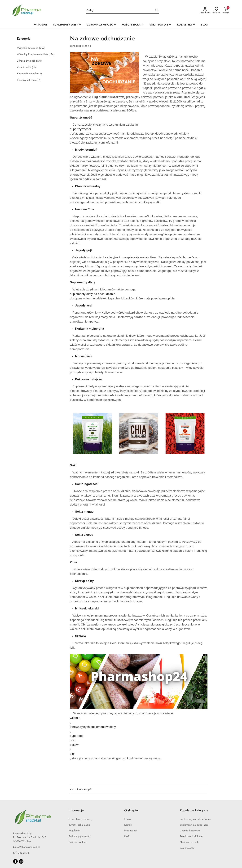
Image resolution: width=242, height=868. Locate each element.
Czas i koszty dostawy (81, 819)
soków (74, 745)
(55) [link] (34, 67)
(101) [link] (39, 61)
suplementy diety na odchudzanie (93, 294)
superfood (77, 736)
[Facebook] (15, 861)
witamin (75, 718)
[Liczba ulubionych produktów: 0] (216, 10)
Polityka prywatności (80, 836)
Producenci (131, 831)
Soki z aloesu (187, 848)
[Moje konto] (205, 10)
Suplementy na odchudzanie (195, 819)
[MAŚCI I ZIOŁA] (133, 25)
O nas (128, 819)
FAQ (127, 836)
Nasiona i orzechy (190, 842)
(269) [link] (42, 48)
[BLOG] (205, 25)
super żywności (80, 129)
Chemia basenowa (190, 831)
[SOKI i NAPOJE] (160, 25)
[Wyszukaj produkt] (123, 10)
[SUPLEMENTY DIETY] (67, 25)
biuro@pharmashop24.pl (26, 847)
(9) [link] (41, 74)
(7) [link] (39, 80)
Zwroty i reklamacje (79, 825)
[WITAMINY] (41, 25)
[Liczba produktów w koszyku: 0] (226, 10)
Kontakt (128, 825)
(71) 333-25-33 (21, 853)
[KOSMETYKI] (186, 25)
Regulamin (74, 831)
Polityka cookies (78, 842)
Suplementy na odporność (194, 825)
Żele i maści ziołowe (191, 836)
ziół (72, 754)
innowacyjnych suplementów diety (93, 727)
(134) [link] (52, 54)
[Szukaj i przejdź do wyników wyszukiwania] (157, 10)
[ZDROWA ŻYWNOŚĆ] (102, 25)
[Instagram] (21, 861)
